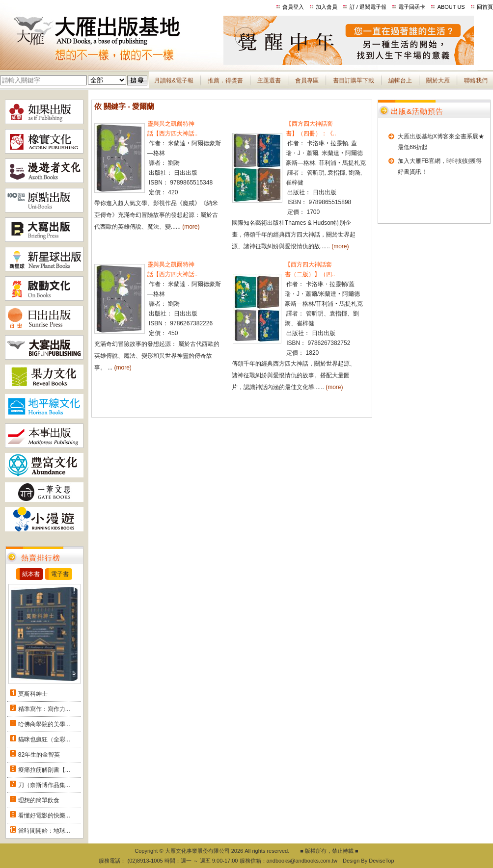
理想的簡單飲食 (39, 800)
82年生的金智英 (39, 755)
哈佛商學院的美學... (44, 724)
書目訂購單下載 (354, 80)
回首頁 (485, 7)
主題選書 (269, 80)
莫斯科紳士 (33, 694)
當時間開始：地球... (44, 831)
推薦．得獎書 (225, 80)
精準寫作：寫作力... (44, 709)
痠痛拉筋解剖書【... (44, 770)
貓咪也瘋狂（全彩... (44, 739)
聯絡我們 (476, 80)
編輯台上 (400, 80)
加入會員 (327, 7)
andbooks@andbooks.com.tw (302, 861)
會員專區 (307, 80)
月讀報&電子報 (174, 80)
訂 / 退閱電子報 (368, 7)
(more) (191, 227)
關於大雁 (438, 80)
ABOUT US (451, 7)
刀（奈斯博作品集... (44, 785)
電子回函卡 (412, 7)
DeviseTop (381, 861)
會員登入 (293, 7)
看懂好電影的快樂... (44, 815)
